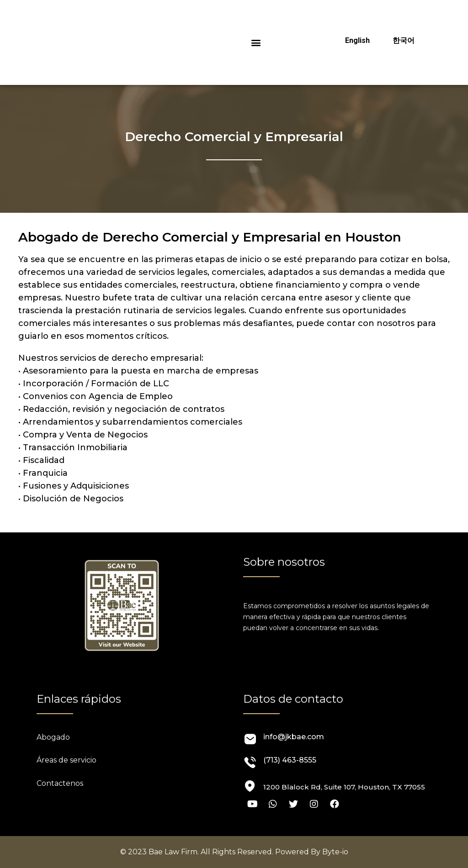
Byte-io (335, 852)
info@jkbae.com (294, 737)
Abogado (53, 737)
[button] (256, 43)
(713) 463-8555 (290, 760)
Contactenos (60, 783)
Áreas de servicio (66, 760)
